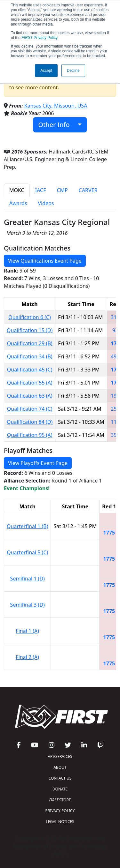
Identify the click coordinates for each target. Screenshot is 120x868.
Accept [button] (46, 71)
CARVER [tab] (88, 190)
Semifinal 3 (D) (28, 605)
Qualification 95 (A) (30, 435)
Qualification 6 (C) (30, 317)
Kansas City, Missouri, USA (56, 106)
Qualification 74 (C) (30, 409)
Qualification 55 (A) (30, 383)
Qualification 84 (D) (30, 422)
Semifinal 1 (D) (28, 579)
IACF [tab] (41, 190)
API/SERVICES (60, 756)
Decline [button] (73, 71)
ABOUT (60, 767)
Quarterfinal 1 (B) (27, 526)
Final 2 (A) (27, 657)
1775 (109, 533)
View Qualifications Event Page (45, 261)
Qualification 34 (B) (30, 356)
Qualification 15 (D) (30, 330)
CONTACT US (60, 778)
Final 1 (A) (27, 631)
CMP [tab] (62, 190)
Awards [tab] (18, 203)
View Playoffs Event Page (38, 463)
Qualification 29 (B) (30, 343)
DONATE (60, 789)
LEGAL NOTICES (60, 822)
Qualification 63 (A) (30, 396)
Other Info (57, 125)
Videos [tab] (46, 203)
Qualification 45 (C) (30, 370)
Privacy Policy (39, 38)
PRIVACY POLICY (60, 811)
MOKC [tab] (17, 190)
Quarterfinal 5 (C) (27, 552)
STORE (60, 800)
